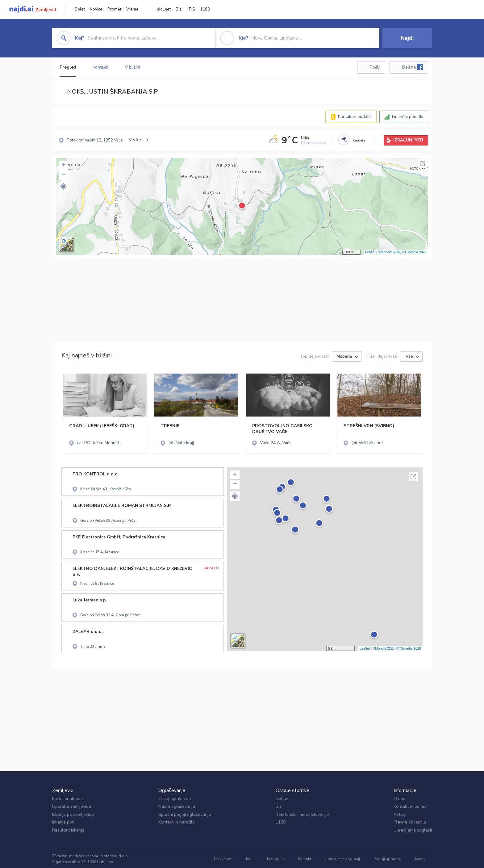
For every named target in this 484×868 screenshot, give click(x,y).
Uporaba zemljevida (72, 806)
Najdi (407, 38)
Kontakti (100, 67)
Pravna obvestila (410, 822)
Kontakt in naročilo (177, 822)
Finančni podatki (408, 117)
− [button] (64, 175)
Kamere (359, 140)
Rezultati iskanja (68, 830)
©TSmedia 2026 (414, 252)
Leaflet (370, 252)
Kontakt (305, 859)
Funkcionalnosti (67, 799)
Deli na (413, 67)
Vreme (132, 9)
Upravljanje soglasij (413, 830)
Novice (96, 9)
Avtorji (400, 814)
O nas (399, 799)
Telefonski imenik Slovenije (302, 814)
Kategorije (276, 859)
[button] (64, 187)
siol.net (164, 9)
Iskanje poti (63, 822)
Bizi (179, 9)
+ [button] (64, 166)
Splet (80, 9)
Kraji (250, 859)
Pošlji (375, 67)
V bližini (133, 67)
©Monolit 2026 (389, 252)
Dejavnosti (223, 859)
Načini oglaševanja (177, 806)
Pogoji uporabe (387, 859)
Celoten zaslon (423, 163)
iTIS (191, 9)
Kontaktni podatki (355, 117)
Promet (114, 9)
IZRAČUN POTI (408, 140)
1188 (205, 9)
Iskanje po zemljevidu (73, 814)
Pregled (68, 67)
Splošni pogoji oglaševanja (185, 814)
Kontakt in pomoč (410, 806)
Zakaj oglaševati (175, 799)
